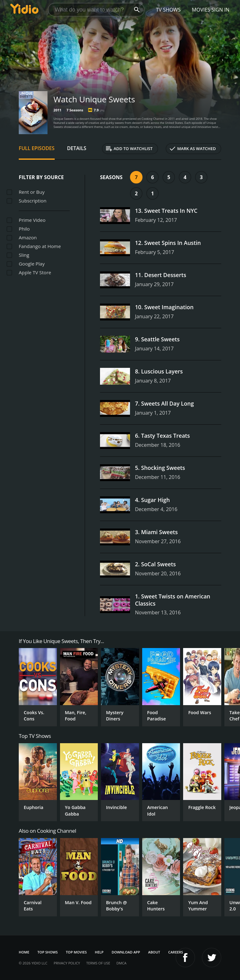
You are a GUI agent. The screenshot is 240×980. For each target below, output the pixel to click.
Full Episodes (37, 148)
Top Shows (48, 952)
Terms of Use (98, 963)
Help (99, 952)
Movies (201, 10)
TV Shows (168, 10)
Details (77, 148)
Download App (126, 952)
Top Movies (76, 952)
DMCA (121, 963)
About (154, 952)
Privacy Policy (67, 963)
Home (24, 952)
